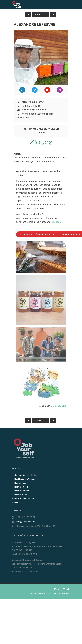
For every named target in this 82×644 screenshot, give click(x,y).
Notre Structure (22, 487)
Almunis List (41, 15)
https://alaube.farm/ (33, 102)
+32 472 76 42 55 (31, 106)
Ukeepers (57, 222)
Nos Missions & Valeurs (25, 479)
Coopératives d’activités (26, 475)
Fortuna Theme (36, 594)
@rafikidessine (58, 406)
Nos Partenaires (22, 491)
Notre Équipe (20, 483)
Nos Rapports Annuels (25, 499)
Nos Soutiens (21, 495)
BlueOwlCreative (61, 594)
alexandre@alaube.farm (34, 110)
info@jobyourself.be (26, 522)
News (17, 503)
